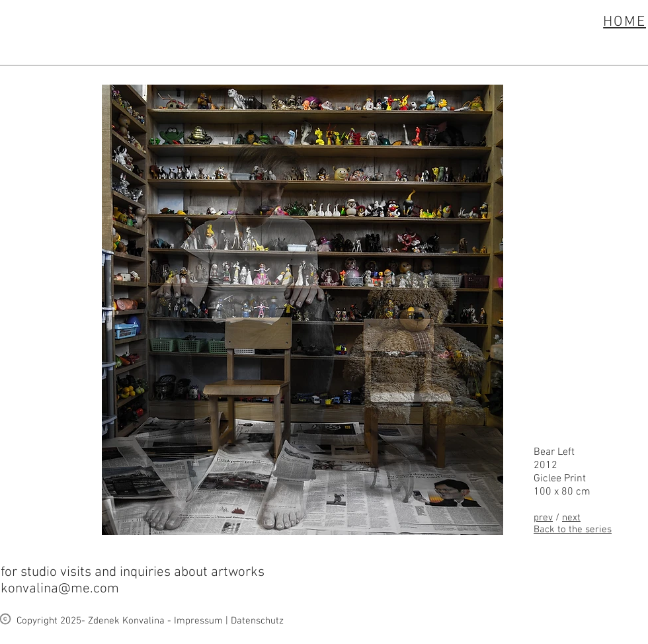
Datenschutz (257, 621)
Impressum (198, 621)
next (571, 518)
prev (543, 518)
